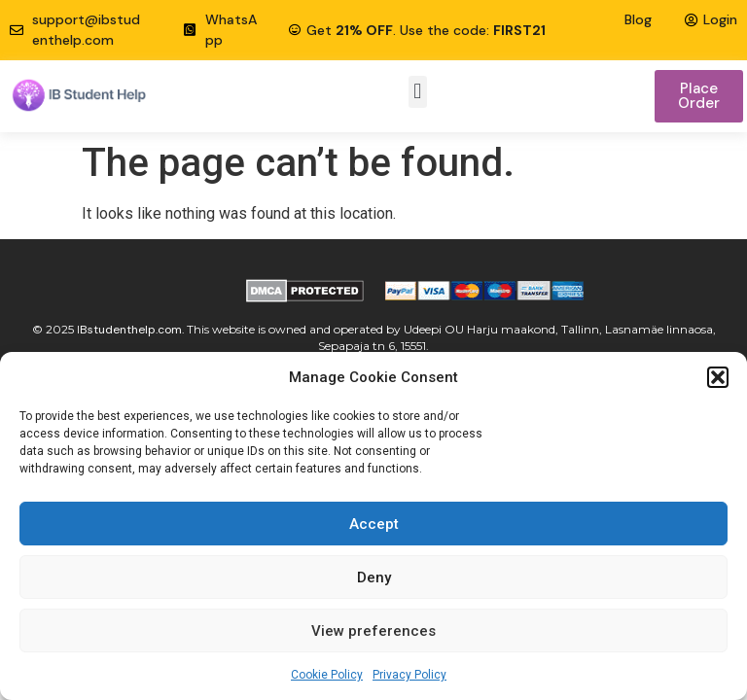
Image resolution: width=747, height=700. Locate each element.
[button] (718, 377)
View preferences (373, 631)
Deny (374, 577)
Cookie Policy (327, 675)
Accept (374, 524)
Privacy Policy (409, 675)
